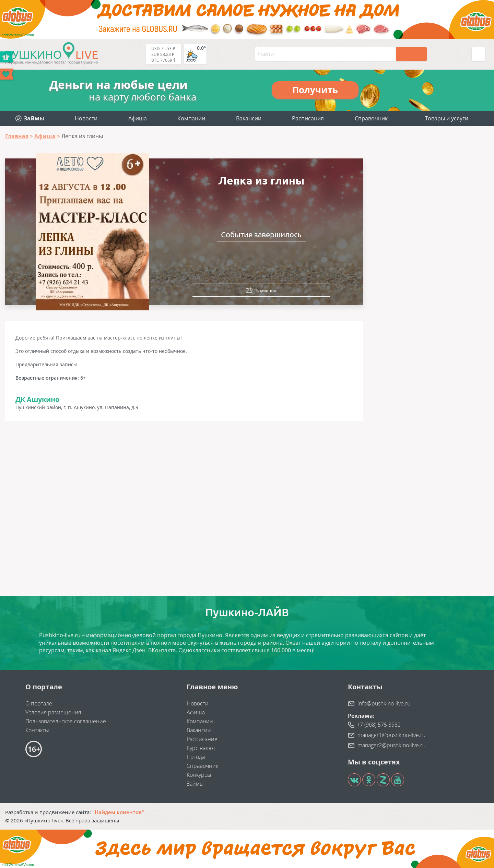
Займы (195, 784)
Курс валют (201, 748)
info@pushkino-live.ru (384, 703)
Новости (86, 118)
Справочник (371, 118)
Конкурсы (199, 775)
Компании (191, 118)
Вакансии (249, 118)
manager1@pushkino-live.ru (391, 735)
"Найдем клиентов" (118, 812)
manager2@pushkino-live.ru (391, 745)
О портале (39, 703)
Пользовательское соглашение (66, 721)
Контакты (37, 730)
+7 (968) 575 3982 (379, 725)
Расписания (308, 118)
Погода (196, 757)
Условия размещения (53, 712)
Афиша (138, 118)
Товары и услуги (447, 118)
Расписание (202, 739)
